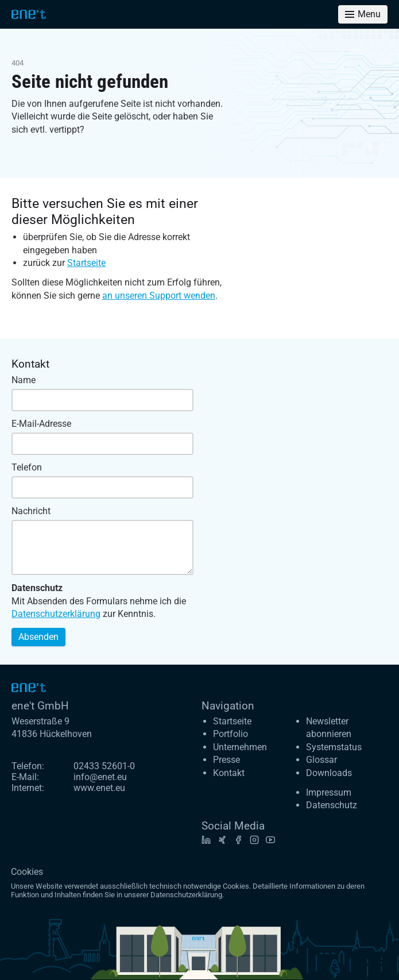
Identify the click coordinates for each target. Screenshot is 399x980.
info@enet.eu (100, 777)
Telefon (27, 467)
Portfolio (231, 734)
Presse (226, 760)
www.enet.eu (99, 788)
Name (24, 380)
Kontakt (229, 773)
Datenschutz (332, 805)
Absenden (38, 637)
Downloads (329, 773)
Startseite (86, 263)
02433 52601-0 (104, 766)
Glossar (321, 760)
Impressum (329, 792)
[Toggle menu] (363, 14)
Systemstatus (334, 747)
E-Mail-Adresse (41, 424)
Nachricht (31, 511)
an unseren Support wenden (159, 296)
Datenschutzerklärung (56, 614)
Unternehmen (240, 747)
